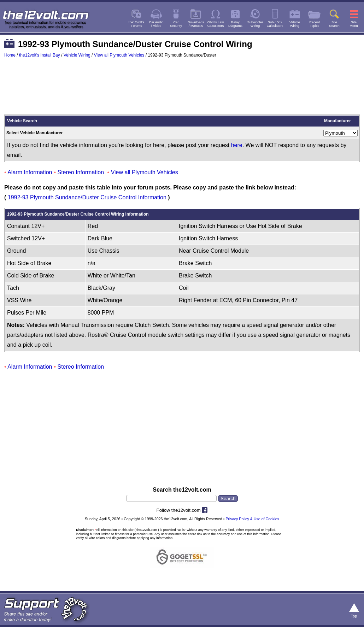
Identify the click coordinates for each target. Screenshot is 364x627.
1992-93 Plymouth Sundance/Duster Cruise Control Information (87, 197)
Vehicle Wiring (77, 55)
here (237, 145)
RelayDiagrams (235, 24)
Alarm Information (30, 172)
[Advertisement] (182, 89)
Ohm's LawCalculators (216, 24)
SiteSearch (334, 24)
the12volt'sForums (136, 24)
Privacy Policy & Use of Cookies (252, 519)
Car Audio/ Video (156, 24)
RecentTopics (315, 24)
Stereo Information (81, 172)
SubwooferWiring (255, 24)
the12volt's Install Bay (40, 55)
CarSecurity (176, 24)
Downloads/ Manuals (196, 24)
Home (10, 55)
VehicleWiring (295, 24)
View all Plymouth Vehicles (119, 55)
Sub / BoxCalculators (275, 24)
